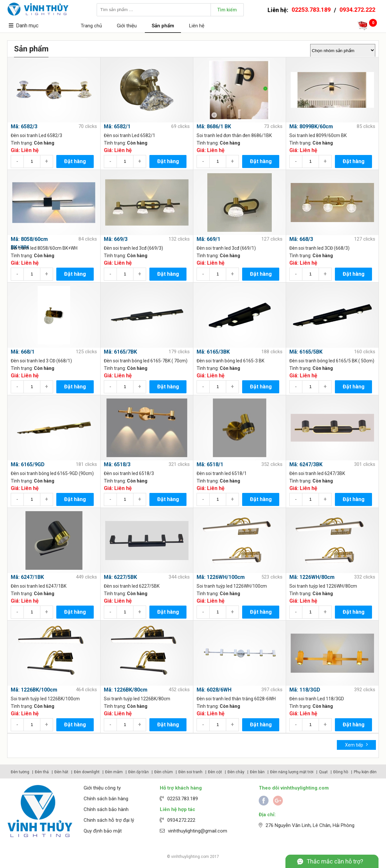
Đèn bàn (257, 772)
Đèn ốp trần (138, 772)
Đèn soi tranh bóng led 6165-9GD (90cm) (52, 473)
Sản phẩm (163, 26)
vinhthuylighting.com (190, 857)
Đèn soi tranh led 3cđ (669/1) (226, 248)
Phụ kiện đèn (365, 772)
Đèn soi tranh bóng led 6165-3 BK (230, 361)
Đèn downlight (87, 772)
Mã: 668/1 (23, 352)
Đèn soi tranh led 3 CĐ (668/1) (41, 361)
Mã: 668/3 (301, 239)
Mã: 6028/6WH (214, 690)
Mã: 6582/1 (117, 126)
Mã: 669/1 (208, 239)
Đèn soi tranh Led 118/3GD (317, 699)
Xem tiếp (357, 744)
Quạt (323, 772)
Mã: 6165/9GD (28, 464)
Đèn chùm (164, 772)
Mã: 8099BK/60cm (311, 126)
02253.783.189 (311, 10)
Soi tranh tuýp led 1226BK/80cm (137, 699)
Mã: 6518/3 (117, 464)
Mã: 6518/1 (210, 464)
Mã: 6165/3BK (213, 352)
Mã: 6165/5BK (306, 352)
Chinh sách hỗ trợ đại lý (109, 820)
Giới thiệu (127, 26)
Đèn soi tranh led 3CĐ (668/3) (319, 248)
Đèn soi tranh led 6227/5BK (132, 586)
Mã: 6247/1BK (27, 577)
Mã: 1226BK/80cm (126, 690)
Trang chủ (91, 26)
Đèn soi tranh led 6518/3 (129, 473)
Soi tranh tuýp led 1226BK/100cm (45, 699)
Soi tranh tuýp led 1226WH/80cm (323, 586)
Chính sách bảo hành (106, 809)
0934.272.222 (357, 10)
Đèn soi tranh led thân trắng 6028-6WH (236, 699)
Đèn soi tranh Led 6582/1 (130, 135)
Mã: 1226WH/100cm (221, 577)
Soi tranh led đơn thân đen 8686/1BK (234, 135)
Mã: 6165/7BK (120, 352)
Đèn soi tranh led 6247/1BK (39, 586)
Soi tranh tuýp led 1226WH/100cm (232, 586)
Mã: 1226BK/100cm (34, 690)
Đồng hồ (341, 772)
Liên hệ (197, 26)
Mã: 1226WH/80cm (312, 577)
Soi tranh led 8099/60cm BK (318, 135)
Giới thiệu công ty (102, 788)
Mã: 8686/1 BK (214, 126)
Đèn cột (215, 772)
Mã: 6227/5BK (120, 577)
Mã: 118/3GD (305, 690)
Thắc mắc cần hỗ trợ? (335, 861)
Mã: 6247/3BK (306, 464)
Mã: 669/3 (116, 239)
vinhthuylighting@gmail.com (198, 831)
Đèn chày (236, 772)
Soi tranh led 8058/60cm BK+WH (44, 248)
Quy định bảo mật (103, 831)
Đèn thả (42, 772)
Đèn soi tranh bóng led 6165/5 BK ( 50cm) (332, 361)
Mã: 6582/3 (24, 126)
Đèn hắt (61, 772)
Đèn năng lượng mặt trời (292, 772)
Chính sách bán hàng (106, 799)
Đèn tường (20, 772)
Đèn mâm (114, 772)
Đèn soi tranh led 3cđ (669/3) (133, 248)
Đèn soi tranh (190, 772)
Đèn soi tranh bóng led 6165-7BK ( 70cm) (146, 361)
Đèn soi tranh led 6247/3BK (317, 473)
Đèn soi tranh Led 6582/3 (36, 135)
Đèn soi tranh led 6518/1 (222, 473)
